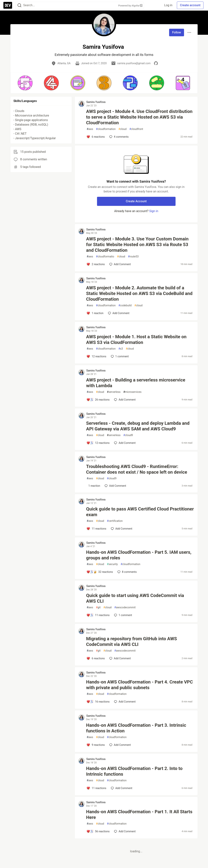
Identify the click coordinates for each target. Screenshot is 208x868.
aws (90, 129)
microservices (133, 392)
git (98, 607)
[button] (25, 83)
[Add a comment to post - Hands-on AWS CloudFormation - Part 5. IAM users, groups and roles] (100, 572)
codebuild (125, 305)
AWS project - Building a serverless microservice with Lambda (136, 383)
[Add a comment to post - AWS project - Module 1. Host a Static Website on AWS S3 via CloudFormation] (96, 356)
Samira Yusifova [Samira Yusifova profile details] (96, 102)
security (112, 564)
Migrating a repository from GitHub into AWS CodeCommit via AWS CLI (131, 642)
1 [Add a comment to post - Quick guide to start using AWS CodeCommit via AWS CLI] (123, 615)
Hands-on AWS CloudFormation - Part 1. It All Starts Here (139, 815)
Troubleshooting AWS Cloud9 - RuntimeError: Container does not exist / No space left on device (137, 469)
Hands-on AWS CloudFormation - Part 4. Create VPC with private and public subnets (139, 685)
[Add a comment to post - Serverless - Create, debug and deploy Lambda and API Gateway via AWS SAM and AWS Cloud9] (98, 443)
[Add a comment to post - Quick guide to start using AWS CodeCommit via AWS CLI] (98, 615)
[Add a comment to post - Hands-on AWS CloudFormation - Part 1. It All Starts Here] (98, 831)
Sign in (154, 211)
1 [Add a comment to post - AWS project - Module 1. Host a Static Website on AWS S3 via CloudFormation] (119, 356)
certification (115, 521)
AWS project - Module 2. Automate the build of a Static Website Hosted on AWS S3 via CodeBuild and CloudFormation (139, 293)
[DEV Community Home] (8, 5)
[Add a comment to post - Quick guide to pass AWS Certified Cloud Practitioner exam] (96, 529)
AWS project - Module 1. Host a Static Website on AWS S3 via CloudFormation (136, 340)
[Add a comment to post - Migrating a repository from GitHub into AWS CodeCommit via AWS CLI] (96, 658)
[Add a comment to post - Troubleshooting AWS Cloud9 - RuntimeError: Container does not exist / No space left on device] (93, 486)
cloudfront (136, 129)
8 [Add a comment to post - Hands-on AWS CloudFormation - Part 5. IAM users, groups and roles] (127, 572)
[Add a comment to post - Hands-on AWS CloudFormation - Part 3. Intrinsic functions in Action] (96, 745)
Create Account (136, 201)
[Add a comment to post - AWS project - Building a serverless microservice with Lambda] (98, 400)
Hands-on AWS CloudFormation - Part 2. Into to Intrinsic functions (134, 771)
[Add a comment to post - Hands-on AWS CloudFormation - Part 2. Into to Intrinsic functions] (96, 788)
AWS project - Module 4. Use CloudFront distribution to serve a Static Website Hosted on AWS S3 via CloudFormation (139, 117)
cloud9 (128, 435)
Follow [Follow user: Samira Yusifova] (177, 32)
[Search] (19, 5)
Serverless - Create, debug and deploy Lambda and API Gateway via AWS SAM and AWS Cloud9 (138, 426)
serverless (114, 392)
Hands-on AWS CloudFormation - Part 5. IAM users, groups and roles (139, 555)
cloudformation (106, 129)
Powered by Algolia (130, 6)
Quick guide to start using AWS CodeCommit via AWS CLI (135, 598)
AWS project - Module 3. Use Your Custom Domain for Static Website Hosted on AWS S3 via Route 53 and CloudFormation (137, 245)
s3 (121, 349)
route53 (133, 257)
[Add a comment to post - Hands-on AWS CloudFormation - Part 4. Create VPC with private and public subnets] (98, 702)
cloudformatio (105, 257)
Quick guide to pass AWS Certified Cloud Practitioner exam (140, 512)
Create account (190, 5)
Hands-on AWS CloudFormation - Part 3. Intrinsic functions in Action (136, 728)
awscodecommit (125, 607)
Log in (168, 5)
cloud (122, 129)
